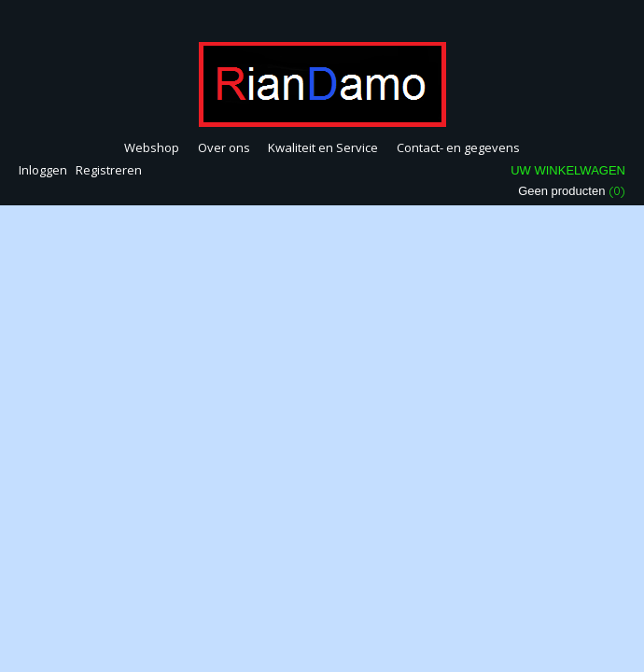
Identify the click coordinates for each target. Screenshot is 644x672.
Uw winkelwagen (568, 170)
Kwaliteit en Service (323, 147)
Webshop (152, 147)
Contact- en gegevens (458, 147)
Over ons (224, 147)
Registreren (109, 170)
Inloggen (43, 170)
